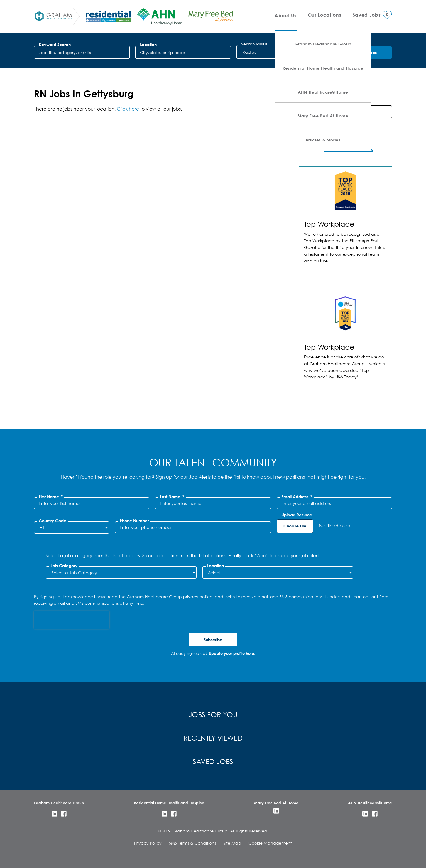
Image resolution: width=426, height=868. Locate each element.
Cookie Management (270, 843)
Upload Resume (297, 515)
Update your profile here (231, 653)
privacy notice (198, 597)
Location (148, 45)
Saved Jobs (213, 761)
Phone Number (134, 521)
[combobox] (183, 52)
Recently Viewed (213, 738)
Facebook (64, 814)
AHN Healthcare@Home (323, 92)
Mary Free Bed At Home (323, 116)
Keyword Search (55, 45)
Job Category (64, 566)
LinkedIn (54, 814)
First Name (51, 497)
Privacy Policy (148, 843)
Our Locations (325, 15)
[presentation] (72, 620)
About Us (285, 15)
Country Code (53, 521)
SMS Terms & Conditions (192, 843)
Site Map (232, 843)
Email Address (297, 497)
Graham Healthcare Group (323, 44)
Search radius (254, 44)
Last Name (172, 497)
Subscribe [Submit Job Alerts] (213, 639)
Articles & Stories (323, 140)
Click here (128, 109)
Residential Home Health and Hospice (323, 68)
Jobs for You (213, 714)
